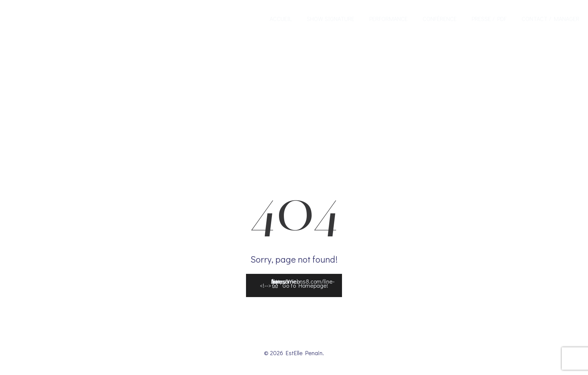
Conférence (440, 19)
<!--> (297, 284)
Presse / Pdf (489, 19)
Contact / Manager (550, 19)
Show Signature (331, 19)
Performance (388, 19)
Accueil (281, 19)
